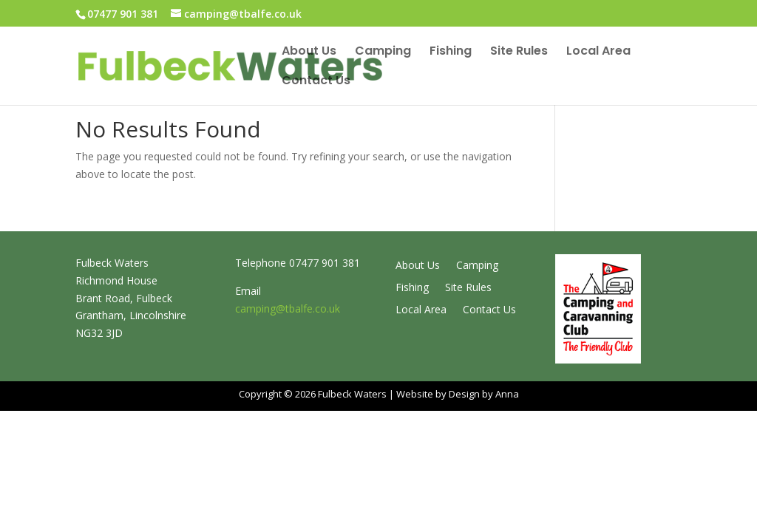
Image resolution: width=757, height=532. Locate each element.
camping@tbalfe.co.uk (288, 308)
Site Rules (519, 52)
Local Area (598, 52)
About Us (309, 52)
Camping (383, 52)
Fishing (451, 52)
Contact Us (316, 82)
